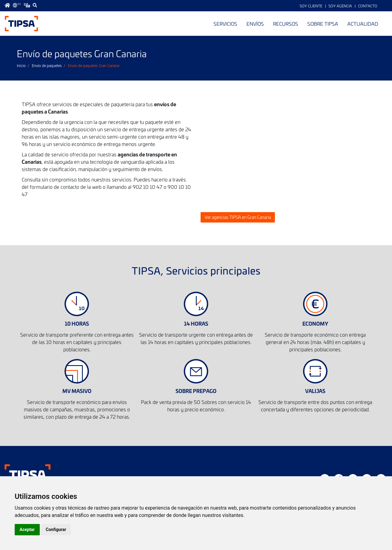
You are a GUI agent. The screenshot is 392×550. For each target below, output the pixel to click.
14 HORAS (196, 323)
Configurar (56, 529)
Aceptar (27, 529)
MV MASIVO (77, 391)
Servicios (225, 24)
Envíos (255, 24)
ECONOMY (315, 323)
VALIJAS (315, 391)
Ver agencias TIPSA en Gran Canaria (238, 217)
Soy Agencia (340, 6)
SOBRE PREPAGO (196, 391)
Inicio (21, 65)
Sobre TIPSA (323, 24)
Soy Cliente (311, 6)
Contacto (368, 6)
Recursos (286, 24)
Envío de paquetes (47, 65)
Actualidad (363, 24)
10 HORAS (77, 323)
